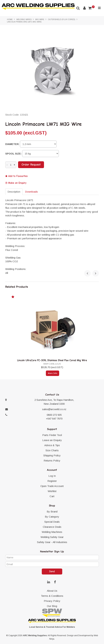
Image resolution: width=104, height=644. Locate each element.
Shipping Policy (52, 455)
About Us (52, 591)
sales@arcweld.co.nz (54, 409)
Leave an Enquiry (52, 440)
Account (84, 8)
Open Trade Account (52, 486)
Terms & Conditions (52, 596)
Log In (52, 476)
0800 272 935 (54, 415)
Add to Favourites (18, 176)
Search (78, 8)
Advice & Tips (52, 445)
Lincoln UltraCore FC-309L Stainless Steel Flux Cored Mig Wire (52, 360)
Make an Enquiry (17, 183)
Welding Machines (52, 532)
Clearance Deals (52, 527)
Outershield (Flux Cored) (62, 19)
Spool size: (13, 154)
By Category (52, 517)
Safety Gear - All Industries (52, 542)
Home (10, 19)
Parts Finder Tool (52, 435)
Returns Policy (52, 461)
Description (14, 192)
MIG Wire (40, 19)
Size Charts (52, 450)
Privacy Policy (52, 601)
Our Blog (52, 606)
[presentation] (87, 273)
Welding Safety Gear (52, 537)
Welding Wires (24, 19)
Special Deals (52, 522)
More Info (53, 373)
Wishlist (52, 491)
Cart (52, 496)
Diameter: (12, 144)
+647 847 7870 (54, 419)
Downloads (31, 192)
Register (52, 481)
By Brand (52, 512)
